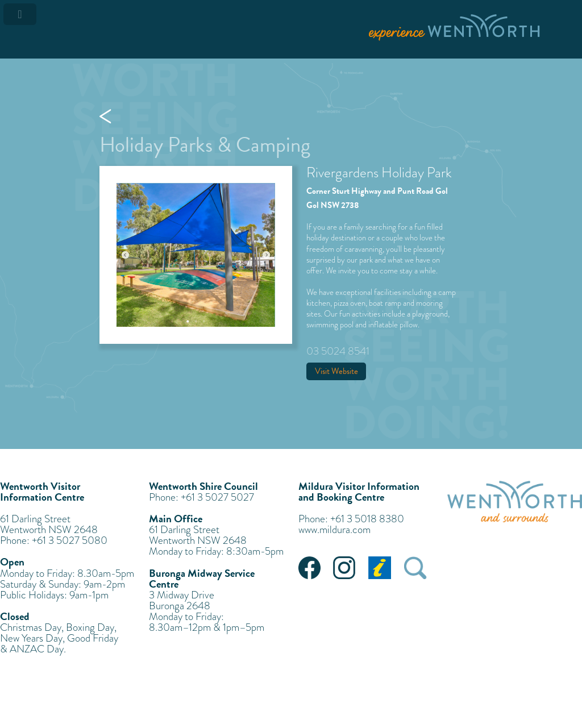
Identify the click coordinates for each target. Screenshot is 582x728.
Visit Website (336, 371)
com (361, 529)
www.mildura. (325, 529)
